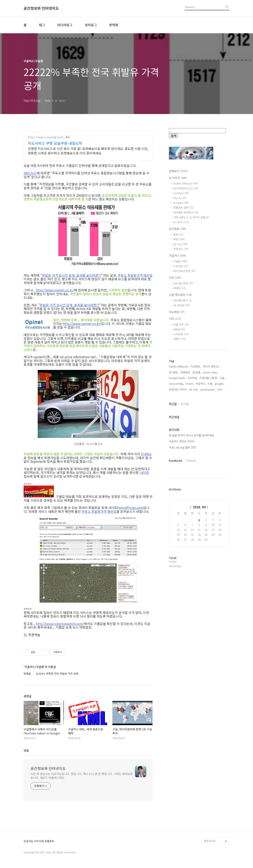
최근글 (173, 404)
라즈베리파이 (182, 300)
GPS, (220, 389)
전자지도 (181, 249)
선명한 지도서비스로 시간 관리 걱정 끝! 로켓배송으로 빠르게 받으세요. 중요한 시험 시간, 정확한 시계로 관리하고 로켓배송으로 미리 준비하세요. (88, 151)
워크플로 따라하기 (186, 212)
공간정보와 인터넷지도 (41, 8)
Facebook (176, 461)
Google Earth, (177, 378)
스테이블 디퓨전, (209, 378)
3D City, (194, 389)
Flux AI (180, 198)
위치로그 (91, 25)
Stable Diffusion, (179, 366)
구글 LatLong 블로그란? (182, 447)
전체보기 (178, 171)
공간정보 (177, 229)
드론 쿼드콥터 (180, 295)
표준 (178, 234)
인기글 (185, 404)
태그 (42, 25)
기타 (175, 319)
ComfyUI (181, 193)
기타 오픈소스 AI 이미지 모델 (191, 217)
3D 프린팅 (182, 305)
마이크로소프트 (184, 271)
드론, (210, 384)
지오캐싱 (177, 312)
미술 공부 (181, 324)
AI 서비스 (181, 222)
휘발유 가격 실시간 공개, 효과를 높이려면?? (72, 275)
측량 (179, 239)
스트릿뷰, (192, 378)
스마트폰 (181, 334)
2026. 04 (199, 507)
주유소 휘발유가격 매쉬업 (135, 275)
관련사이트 (210, 841)
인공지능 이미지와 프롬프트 (39, 841)
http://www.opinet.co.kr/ (55, 290)
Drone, (190, 384)
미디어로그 (65, 25)
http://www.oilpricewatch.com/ (60, 624)
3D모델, (197, 372)
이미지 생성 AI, (211, 366)
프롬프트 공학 (184, 208)
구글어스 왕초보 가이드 (182, 441)
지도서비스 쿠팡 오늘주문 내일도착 (55, 143)
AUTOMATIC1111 (186, 188)
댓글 (26, 750)
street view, (210, 372)
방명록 (114, 25)
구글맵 (180, 261)
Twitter (191, 461)
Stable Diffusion (186, 183)
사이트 (145, 472)
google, (220, 384)
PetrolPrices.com (130, 508)
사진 (175, 277)
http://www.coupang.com (46, 137)
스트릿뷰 (181, 266)
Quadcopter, (208, 389)
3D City (180, 244)
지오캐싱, (196, 366)
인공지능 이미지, (178, 389)
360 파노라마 (183, 283)
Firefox (146, 454)
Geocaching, (176, 384)
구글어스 (177, 255)
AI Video (181, 203)
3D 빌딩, (174, 372)
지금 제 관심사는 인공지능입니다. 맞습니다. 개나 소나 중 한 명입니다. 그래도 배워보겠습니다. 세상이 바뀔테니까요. (82, 776)
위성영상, (185, 372)
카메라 (180, 288)
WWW (179, 329)
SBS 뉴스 (30, 173)
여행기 (180, 339)
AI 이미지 (178, 178)
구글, (222, 378)
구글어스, (201, 384)
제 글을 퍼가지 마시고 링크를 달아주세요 (191, 435)
